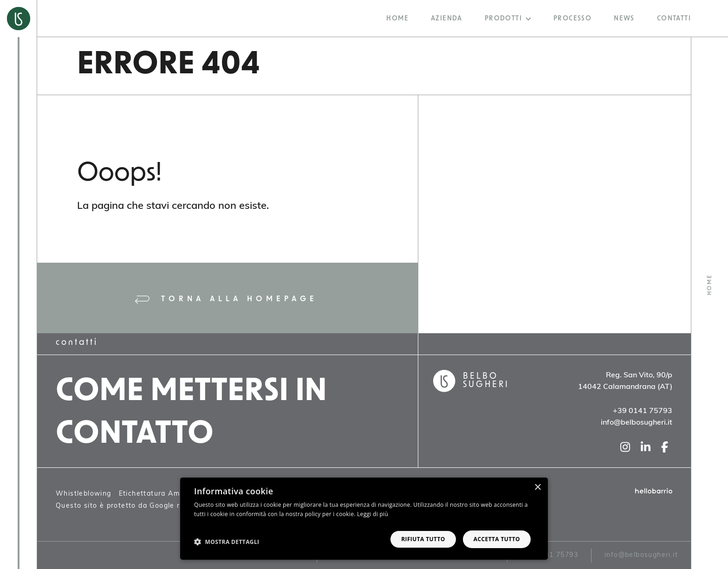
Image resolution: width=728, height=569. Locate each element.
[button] (227, 542)
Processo (572, 19)
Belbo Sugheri (486, 381)
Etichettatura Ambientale (164, 494)
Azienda (447, 19)
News (624, 19)
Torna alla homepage (226, 300)
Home (397, 19)
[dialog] (364, 519)
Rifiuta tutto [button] (423, 539)
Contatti (674, 19)
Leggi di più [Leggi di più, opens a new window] (373, 514)
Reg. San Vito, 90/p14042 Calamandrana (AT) (625, 381)
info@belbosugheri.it (641, 555)
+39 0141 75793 (549, 555)
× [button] (537, 488)
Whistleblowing (84, 494)
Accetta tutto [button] (497, 539)
